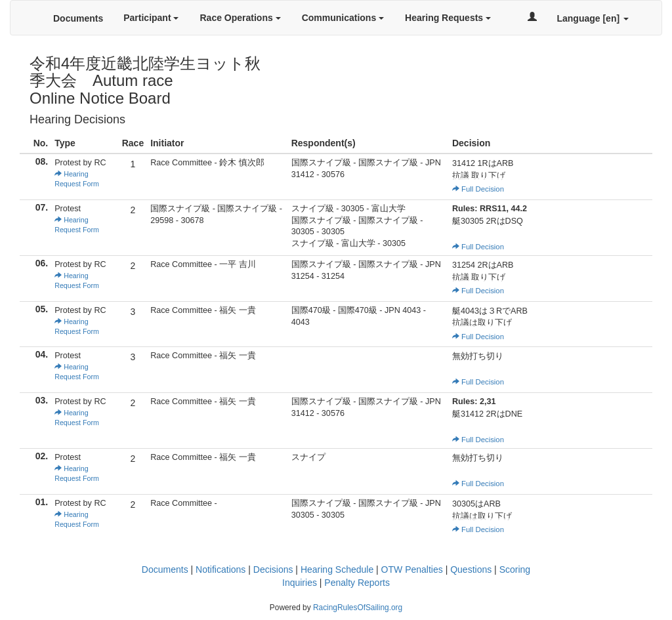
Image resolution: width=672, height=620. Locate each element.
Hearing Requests (448, 18)
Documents (78, 18)
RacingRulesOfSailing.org (358, 608)
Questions (471, 569)
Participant (151, 18)
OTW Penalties (412, 569)
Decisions (273, 569)
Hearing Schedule (337, 569)
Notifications (220, 569)
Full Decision (478, 189)
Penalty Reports (357, 583)
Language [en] (593, 18)
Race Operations (240, 18)
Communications (343, 18)
